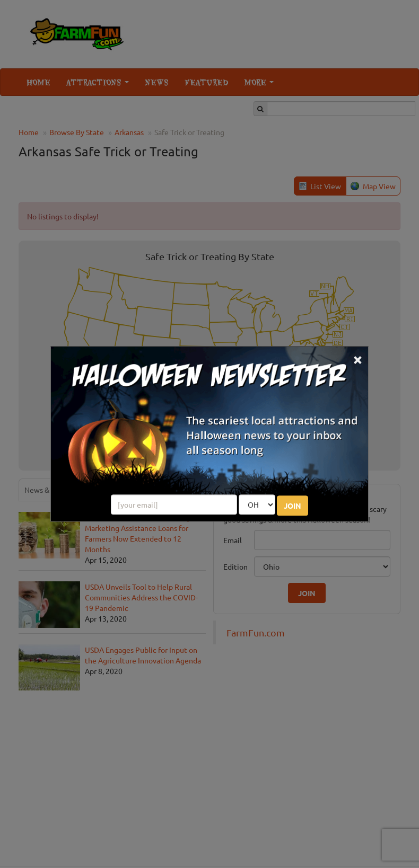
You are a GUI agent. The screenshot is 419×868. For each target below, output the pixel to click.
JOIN (293, 506)
